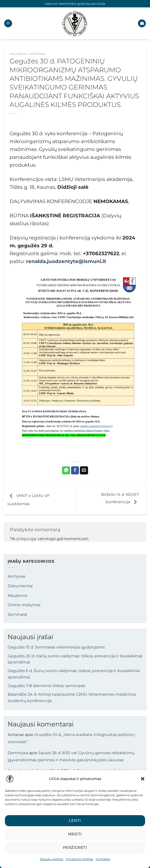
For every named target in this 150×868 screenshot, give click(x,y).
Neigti (75, 834)
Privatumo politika (79, 859)
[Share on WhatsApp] (66, 471)
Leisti (75, 820)
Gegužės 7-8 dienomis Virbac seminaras (46, 686)
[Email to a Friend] (84, 471)
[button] (143, 779)
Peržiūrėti (75, 847)
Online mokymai (24, 605)
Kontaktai (103, 859)
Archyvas (16, 576)
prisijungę (26, 539)
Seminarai (37, 54)
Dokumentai (20, 586)
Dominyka (18, 753)
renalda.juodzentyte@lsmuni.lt (66, 261)
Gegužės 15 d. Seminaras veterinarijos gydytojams (56, 647)
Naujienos (18, 54)
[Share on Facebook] (75, 471)
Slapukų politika (52, 859)
